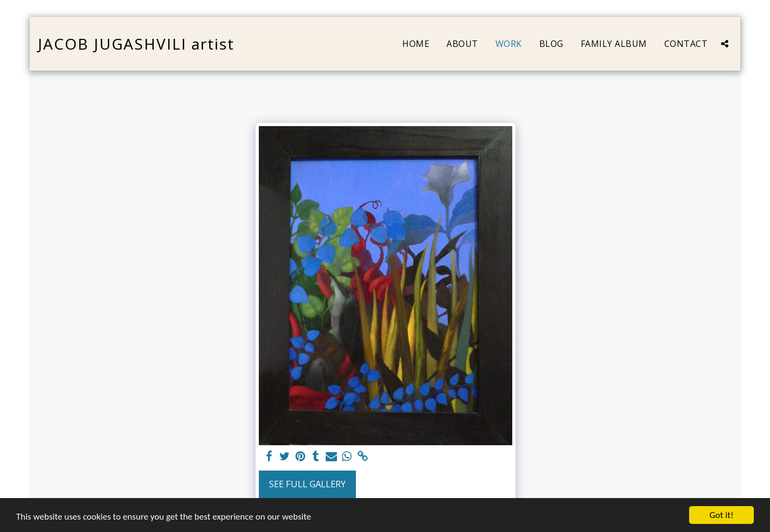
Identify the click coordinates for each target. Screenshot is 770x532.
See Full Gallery (307, 484)
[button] (725, 44)
